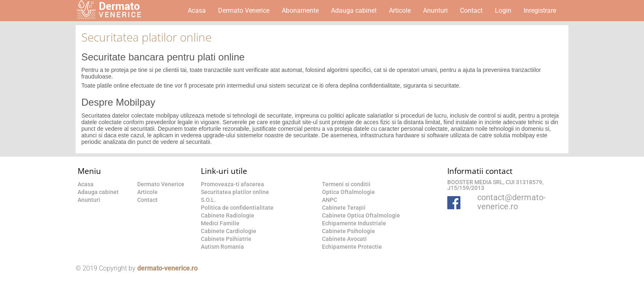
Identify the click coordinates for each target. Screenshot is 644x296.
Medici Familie (220, 223)
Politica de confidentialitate (237, 208)
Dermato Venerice (244, 10)
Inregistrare (540, 10)
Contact (471, 10)
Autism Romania (222, 247)
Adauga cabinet (354, 10)
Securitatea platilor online (235, 192)
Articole (400, 10)
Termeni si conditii (346, 184)
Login (503, 10)
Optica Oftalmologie (348, 192)
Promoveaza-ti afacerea (232, 184)
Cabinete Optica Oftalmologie (361, 215)
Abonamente (300, 10)
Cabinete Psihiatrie (226, 239)
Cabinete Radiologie (228, 215)
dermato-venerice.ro (167, 268)
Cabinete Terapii (344, 208)
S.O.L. (208, 200)
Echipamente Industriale (354, 223)
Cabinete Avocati (344, 239)
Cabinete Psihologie (348, 231)
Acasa (197, 10)
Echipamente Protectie (352, 247)
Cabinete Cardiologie (229, 231)
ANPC (330, 200)
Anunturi (435, 10)
